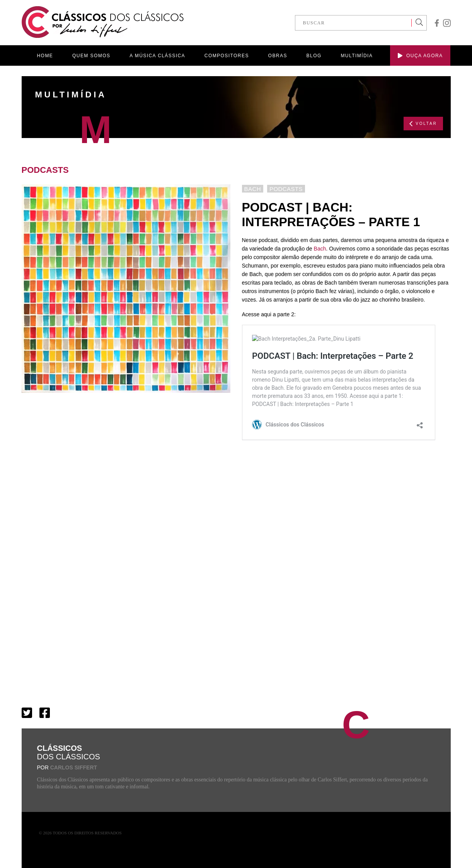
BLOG (314, 56)
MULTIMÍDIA (357, 56)
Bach (320, 249)
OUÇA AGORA (420, 56)
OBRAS (278, 56)
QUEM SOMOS (91, 56)
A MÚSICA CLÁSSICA (157, 56)
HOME (45, 56)
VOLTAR (423, 124)
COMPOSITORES (227, 56)
